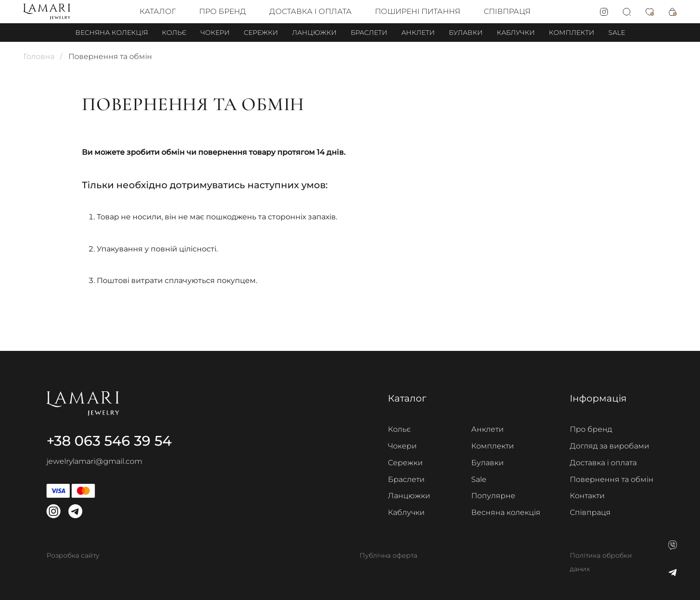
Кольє (174, 33)
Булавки (466, 33)
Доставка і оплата (310, 11)
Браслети (369, 33)
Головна (39, 56)
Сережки (261, 33)
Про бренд (223, 11)
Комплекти (572, 33)
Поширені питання (418, 11)
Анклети (418, 33)
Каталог (158, 11)
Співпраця (507, 11)
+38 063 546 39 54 (109, 441)
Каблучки (516, 33)
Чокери (215, 33)
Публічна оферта (388, 555)
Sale (617, 33)
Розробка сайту (73, 555)
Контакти (587, 496)
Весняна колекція (112, 33)
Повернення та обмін (612, 479)
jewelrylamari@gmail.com (94, 461)
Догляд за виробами (610, 446)
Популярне (493, 496)
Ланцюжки (314, 33)
